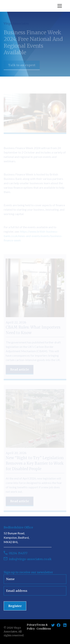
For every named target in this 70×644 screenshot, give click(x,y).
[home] (30, 6)
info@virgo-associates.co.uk (30, 559)
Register (15, 606)
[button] (59, 6)
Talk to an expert (22, 67)
